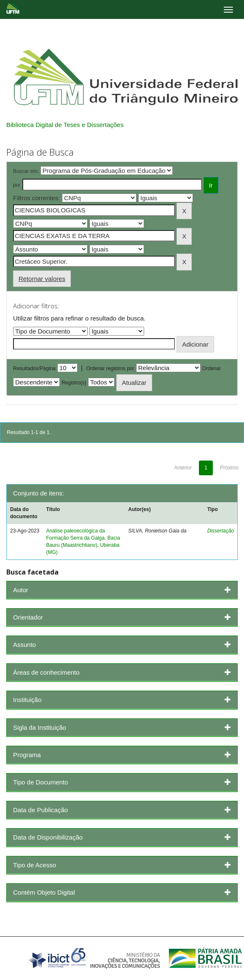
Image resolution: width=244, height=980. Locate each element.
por (17, 185)
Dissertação (221, 531)
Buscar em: (26, 171)
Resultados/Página (34, 368)
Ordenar (212, 368)
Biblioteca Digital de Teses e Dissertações (65, 125)
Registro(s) (74, 383)
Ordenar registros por (110, 368)
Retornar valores (42, 279)
